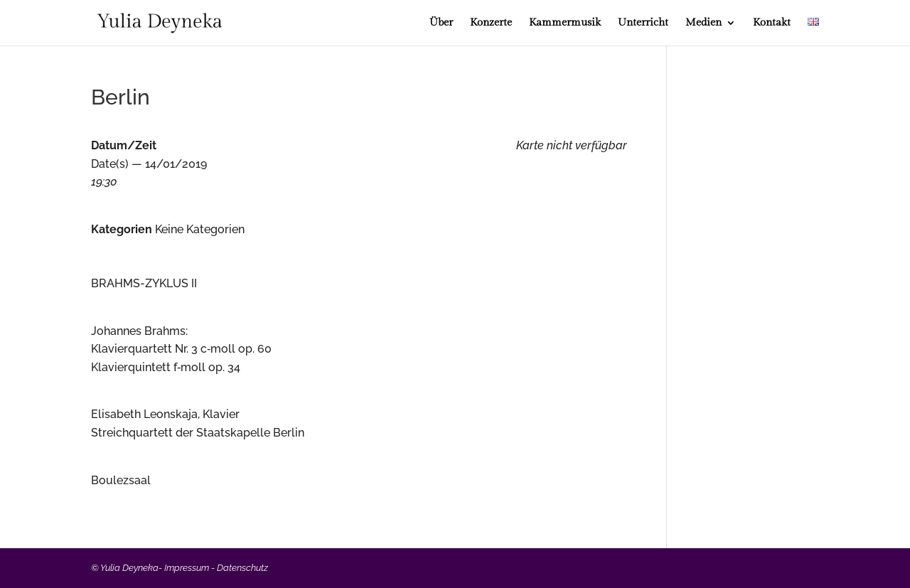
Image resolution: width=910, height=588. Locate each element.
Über (441, 23)
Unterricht (643, 23)
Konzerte (491, 23)
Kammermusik (565, 23)
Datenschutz (242, 568)
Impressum (187, 568)
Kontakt (772, 23)
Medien (703, 23)
